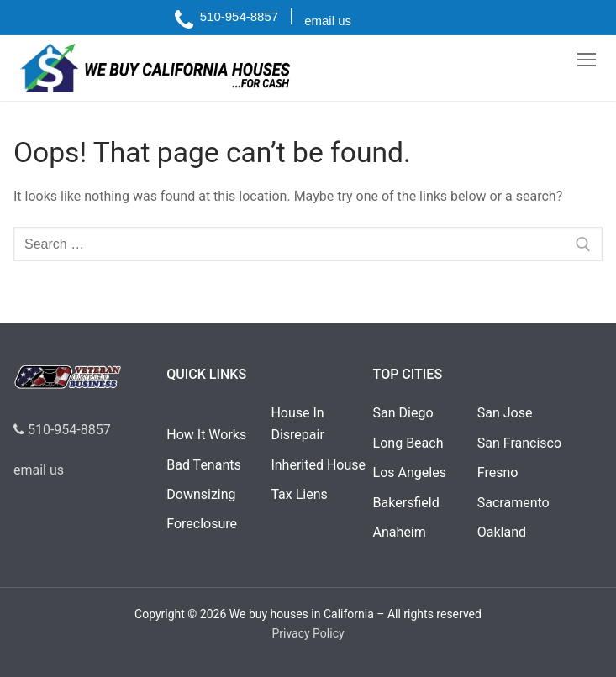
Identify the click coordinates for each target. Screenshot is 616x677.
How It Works (206, 435)
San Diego (403, 413)
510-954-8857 (62, 430)
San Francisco (519, 443)
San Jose (505, 413)
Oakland (502, 532)
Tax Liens (299, 494)
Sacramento (513, 503)
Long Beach (408, 443)
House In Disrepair (297, 424)
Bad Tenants (203, 465)
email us (39, 470)
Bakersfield (406, 503)
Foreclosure (202, 524)
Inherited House (318, 465)
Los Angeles (410, 472)
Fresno (498, 472)
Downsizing (201, 494)
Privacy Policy (308, 633)
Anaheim (400, 532)
